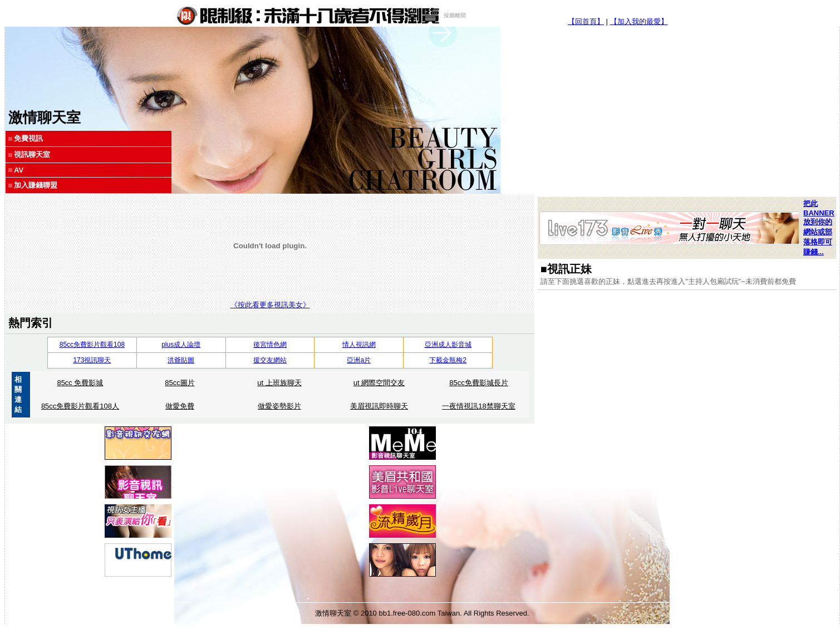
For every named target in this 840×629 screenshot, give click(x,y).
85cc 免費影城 (80, 383)
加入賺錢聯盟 (36, 185)
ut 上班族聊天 (279, 383)
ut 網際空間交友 (379, 383)
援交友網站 (270, 360)
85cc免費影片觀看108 (92, 345)
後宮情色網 (270, 345)
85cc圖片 (180, 383)
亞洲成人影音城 (448, 345)
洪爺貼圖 (181, 360)
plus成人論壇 (181, 345)
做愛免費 (180, 406)
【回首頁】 (586, 21)
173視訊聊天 (92, 360)
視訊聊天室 (32, 154)
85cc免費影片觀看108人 (80, 406)
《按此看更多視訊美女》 (270, 305)
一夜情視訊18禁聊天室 (478, 406)
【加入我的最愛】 (639, 21)
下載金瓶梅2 (448, 360)
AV (19, 170)
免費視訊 (28, 138)
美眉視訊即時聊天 (379, 406)
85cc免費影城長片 (478, 383)
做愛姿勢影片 (279, 406)
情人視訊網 (359, 345)
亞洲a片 (359, 360)
